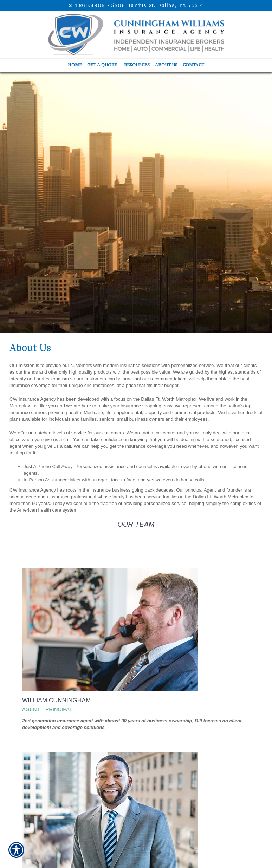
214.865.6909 (87, 5)
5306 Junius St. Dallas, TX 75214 (157, 5)
